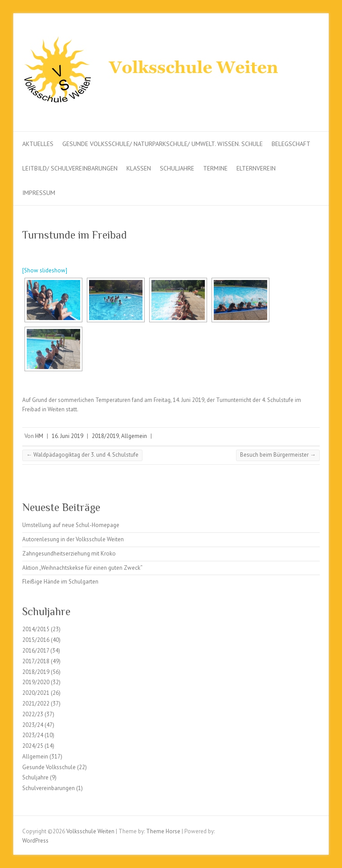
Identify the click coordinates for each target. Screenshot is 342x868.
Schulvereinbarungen (49, 788)
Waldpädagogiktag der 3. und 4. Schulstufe (82, 455)
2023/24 (33, 725)
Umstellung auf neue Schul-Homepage (71, 525)
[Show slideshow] (45, 270)
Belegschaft (291, 144)
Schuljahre (177, 168)
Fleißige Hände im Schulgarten (60, 582)
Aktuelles (38, 144)
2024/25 (33, 746)
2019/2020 (36, 682)
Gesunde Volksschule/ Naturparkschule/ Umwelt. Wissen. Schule (163, 144)
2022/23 (33, 714)
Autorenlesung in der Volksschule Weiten (73, 539)
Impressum (39, 193)
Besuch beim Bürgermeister (278, 455)
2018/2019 (105, 436)
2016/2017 (36, 651)
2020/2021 (36, 693)
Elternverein (256, 168)
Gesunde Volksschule (49, 767)
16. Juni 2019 (67, 436)
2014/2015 (36, 629)
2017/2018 (36, 661)
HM (39, 436)
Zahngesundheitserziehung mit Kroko (69, 554)
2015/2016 (36, 640)
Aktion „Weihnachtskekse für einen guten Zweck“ (82, 568)
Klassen (139, 168)
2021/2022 (36, 704)
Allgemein (134, 436)
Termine (215, 168)
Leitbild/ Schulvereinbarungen (70, 168)
